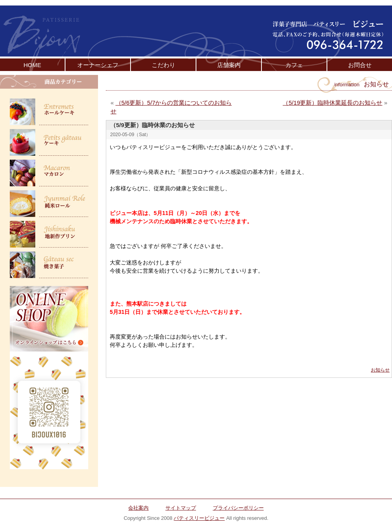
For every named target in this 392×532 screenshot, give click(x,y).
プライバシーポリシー (238, 508)
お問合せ (360, 65)
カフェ (294, 65)
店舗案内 (229, 65)
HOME (32, 65)
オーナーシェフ (98, 65)
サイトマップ (181, 508)
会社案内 (138, 508)
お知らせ (380, 370)
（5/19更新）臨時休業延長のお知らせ (332, 103)
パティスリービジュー (199, 518)
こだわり (163, 65)
